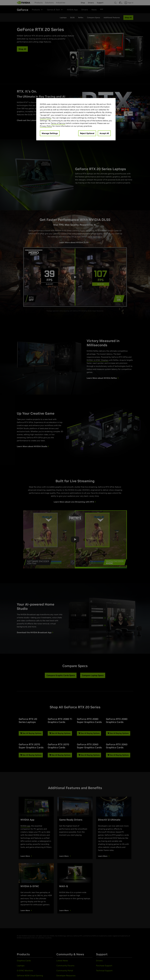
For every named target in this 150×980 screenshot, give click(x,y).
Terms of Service (58, 123)
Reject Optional (87, 133)
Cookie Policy (46, 118)
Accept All (104, 133)
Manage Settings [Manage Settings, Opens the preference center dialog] (50, 133)
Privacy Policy (46, 126)
